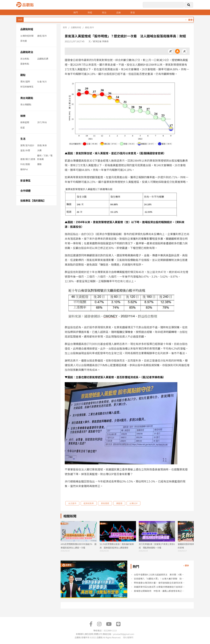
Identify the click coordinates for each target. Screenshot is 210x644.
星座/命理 (25, 150)
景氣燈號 (105, 503)
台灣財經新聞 (27, 36)
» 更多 (186, 565)
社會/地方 (42, 82)
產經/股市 (42, 36)
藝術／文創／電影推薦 (45, 157)
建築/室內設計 (27, 145)
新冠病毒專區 (27, 87)
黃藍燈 (119, 503)
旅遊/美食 (42, 145)
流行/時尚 (42, 122)
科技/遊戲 (25, 164)
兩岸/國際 (25, 82)
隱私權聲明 (128, 637)
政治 (104, 12)
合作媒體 (25, 190)
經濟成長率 (89, 503)
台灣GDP (133, 503)
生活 (23, 139)
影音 (133, 12)
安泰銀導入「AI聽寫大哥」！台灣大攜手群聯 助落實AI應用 (159, 579)
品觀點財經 (27, 29)
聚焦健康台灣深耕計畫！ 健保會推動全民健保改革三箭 (159, 583)
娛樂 (23, 116)
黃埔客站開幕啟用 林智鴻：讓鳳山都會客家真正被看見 (159, 591)
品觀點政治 (27, 52)
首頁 (65, 27)
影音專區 (25, 180)
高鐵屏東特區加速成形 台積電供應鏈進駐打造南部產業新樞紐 (159, 587)
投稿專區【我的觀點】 (33, 200)
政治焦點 (25, 59)
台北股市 (72, 503)
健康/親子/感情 (28, 159)
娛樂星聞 (25, 122)
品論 (118, 12)
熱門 (76, 12)
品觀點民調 (43, 59)
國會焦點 (25, 64)
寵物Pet (24, 169)
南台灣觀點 (27, 98)
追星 (23, 127)
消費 (39, 150)
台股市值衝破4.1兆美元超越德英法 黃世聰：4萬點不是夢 (159, 575)
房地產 (24, 41)
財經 (90, 12)
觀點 (23, 75)
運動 (39, 164)
